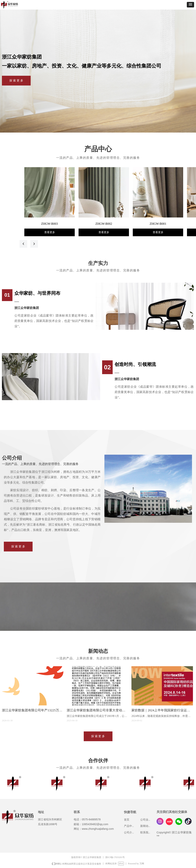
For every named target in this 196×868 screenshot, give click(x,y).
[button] (190, 5)
